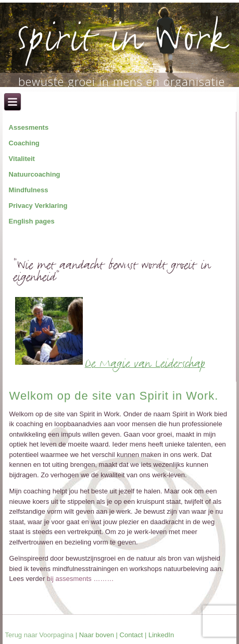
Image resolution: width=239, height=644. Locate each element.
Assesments (29, 127)
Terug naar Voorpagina (40, 635)
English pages (32, 221)
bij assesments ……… (79, 579)
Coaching (24, 143)
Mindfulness (29, 190)
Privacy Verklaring (38, 206)
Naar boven (97, 635)
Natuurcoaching (35, 174)
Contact (131, 635)
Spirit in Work (121, 43)
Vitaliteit (22, 159)
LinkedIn (161, 635)
